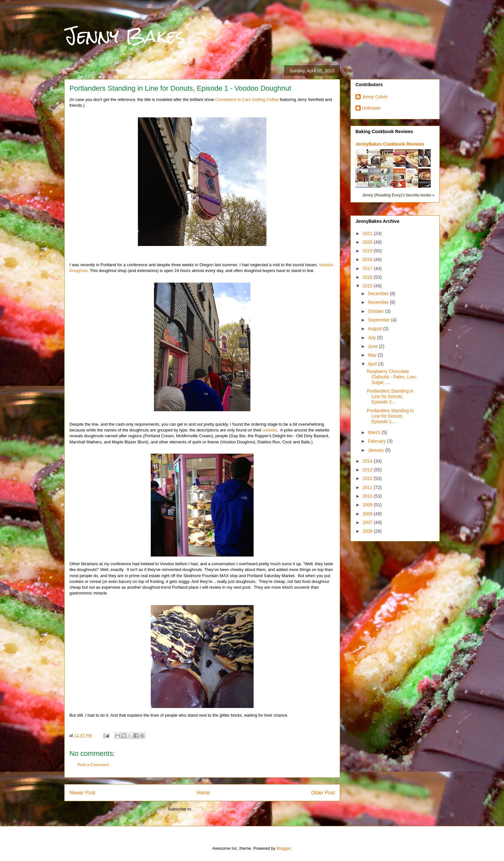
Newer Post (82, 793)
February (377, 441)
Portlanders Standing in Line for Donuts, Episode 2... (390, 396)
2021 (368, 233)
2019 (368, 251)
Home (203, 793)
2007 (368, 522)
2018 (368, 259)
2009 (368, 505)
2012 (368, 478)
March (375, 432)
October (376, 311)
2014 (368, 461)
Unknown (371, 108)
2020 (368, 242)
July (372, 338)
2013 (368, 470)
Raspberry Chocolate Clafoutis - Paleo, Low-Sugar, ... (392, 377)
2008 (368, 514)
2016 (368, 277)
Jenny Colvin (375, 97)
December (379, 294)
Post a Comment (93, 765)
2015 (368, 286)
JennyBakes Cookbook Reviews (390, 144)
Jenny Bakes (125, 36)
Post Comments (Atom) (215, 809)
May (373, 355)
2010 (368, 496)
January (376, 450)
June (373, 346)
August (375, 329)
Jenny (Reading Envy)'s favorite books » (398, 195)
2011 (368, 487)
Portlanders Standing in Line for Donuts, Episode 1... (390, 416)
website (270, 430)
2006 (368, 531)
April (373, 364)
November (379, 302)
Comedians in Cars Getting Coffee (247, 100)
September (379, 320)
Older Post (323, 793)
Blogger (283, 848)
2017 (368, 268)
